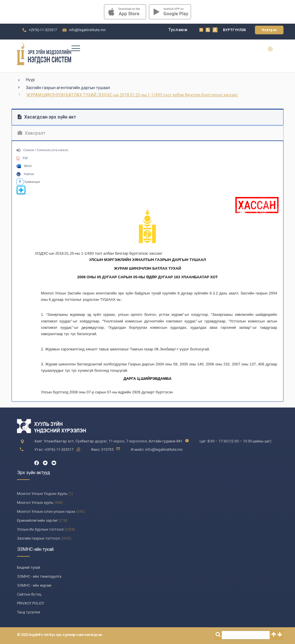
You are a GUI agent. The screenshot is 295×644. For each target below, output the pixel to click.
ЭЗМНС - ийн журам (34, 585)
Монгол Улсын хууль (35, 503)
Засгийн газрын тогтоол (38, 538)
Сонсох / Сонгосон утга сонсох (42, 150)
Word (24, 166)
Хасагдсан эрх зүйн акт (47, 117)
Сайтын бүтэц (29, 594)
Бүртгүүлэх (235, 30)
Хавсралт (32, 133)
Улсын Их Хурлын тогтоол (40, 529)
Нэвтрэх (269, 30)
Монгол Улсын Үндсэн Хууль (42, 494)
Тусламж (178, 30)
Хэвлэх (25, 174)
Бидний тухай (29, 567)
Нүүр (30, 80)
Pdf (22, 158)
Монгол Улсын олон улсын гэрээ (46, 511)
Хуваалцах (28, 182)
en (274, 49)
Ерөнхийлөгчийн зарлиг (37, 520)
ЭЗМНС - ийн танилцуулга (39, 576)
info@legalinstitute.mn (87, 30)
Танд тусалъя (29, 612)
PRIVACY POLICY (31, 603)
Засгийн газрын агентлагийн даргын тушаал (68, 88)
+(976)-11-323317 (43, 30)
